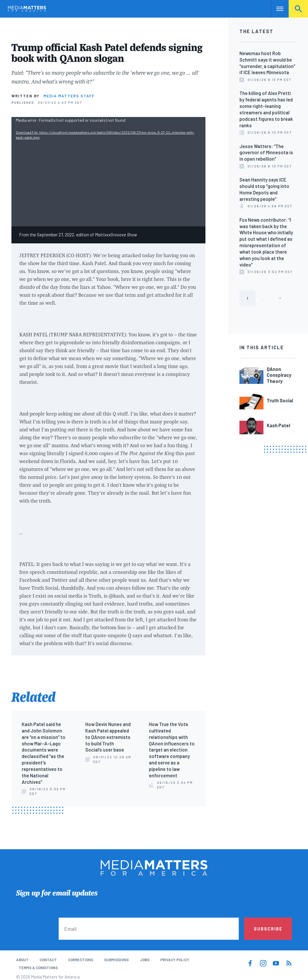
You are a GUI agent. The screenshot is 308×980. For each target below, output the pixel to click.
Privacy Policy (175, 960)
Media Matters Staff (69, 96)
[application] (108, 172)
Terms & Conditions (38, 968)
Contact (48, 960)
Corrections (81, 960)
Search (298, 9)
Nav (276, 9)
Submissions (116, 960)
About (22, 960)
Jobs (145, 960)
